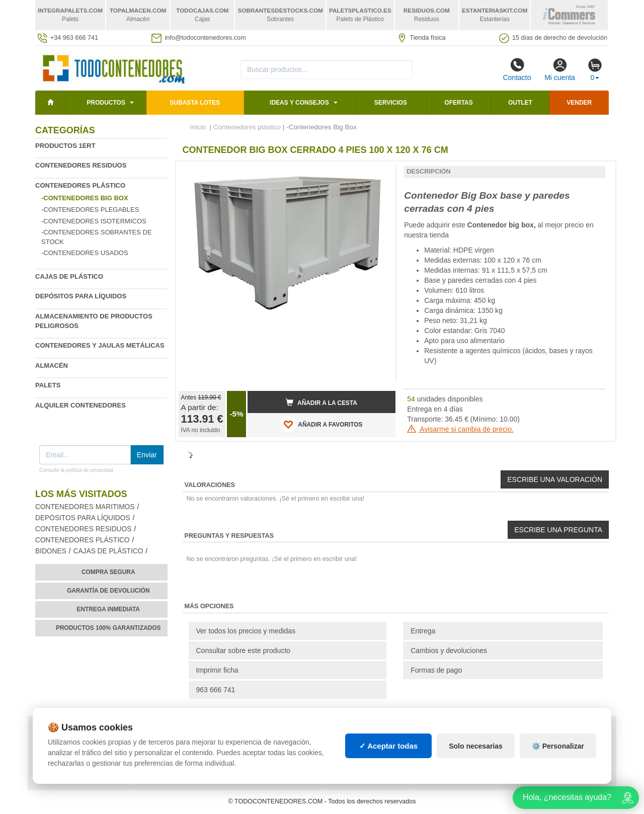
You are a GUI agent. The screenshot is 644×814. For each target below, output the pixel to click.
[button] (379, 173)
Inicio (198, 127)
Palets (48, 385)
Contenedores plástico (80, 185)
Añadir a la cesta (321, 402)
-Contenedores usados (85, 253)
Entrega (423, 631)
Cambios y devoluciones (449, 650)
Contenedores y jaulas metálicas (100, 345)
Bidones (51, 551)
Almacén (52, 365)
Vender (579, 103)
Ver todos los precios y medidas (246, 631)
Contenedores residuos (81, 165)
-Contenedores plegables (90, 210)
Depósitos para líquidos (81, 296)
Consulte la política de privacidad (76, 470)
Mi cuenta (560, 69)
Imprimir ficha (217, 670)
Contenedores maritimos (85, 507)
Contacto (517, 69)
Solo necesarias (476, 746)
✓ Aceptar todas (389, 746)
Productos (106, 103)
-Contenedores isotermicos (94, 221)
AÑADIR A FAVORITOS (321, 424)
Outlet (520, 103)
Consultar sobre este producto (244, 650)
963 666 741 (216, 690)
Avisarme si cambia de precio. (460, 429)
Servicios (391, 103)
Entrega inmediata (108, 609)
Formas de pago (436, 670)
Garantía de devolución (108, 591)
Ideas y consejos (299, 103)
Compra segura (108, 572)
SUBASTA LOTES (195, 103)
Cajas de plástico (69, 276)
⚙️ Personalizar (558, 746)
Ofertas (458, 103)
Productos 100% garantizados (108, 628)
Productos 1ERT (65, 146)
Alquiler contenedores (80, 405)
